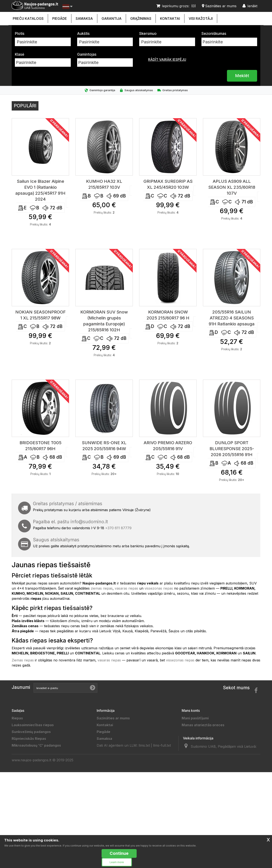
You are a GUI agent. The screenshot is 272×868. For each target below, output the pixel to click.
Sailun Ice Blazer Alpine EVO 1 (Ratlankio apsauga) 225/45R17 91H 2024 (40, 190)
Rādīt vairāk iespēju (167, 60)
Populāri (25, 106)
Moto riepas (22, 807)
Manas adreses (195, 739)
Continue (119, 853)
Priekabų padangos (28, 786)
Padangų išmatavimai (115, 807)
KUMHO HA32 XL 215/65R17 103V (104, 184)
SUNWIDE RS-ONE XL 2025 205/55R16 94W (104, 446)
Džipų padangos (25, 779)
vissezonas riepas (159, 588)
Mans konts (191, 711)
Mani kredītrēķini (196, 732)
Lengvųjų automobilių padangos (39, 820)
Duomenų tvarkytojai (115, 779)
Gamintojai (106, 800)
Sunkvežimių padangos (31, 732)
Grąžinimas (141, 18)
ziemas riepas (102, 588)
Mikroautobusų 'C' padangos (36, 745)
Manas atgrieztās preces (203, 725)
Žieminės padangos (28, 827)
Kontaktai (170, 18)
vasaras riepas (126, 588)
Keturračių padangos (29, 813)
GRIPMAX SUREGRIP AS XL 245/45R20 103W (168, 184)
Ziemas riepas (23, 660)
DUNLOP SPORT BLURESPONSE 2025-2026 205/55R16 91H (232, 449)
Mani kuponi (192, 752)
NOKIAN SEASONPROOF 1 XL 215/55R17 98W (40, 315)
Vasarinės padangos (29, 834)
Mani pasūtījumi (195, 718)
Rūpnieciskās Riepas (29, 739)
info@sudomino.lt (89, 522)
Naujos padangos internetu (120, 752)
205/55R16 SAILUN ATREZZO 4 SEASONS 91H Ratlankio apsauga (232, 318)
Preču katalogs (28, 18)
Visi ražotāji (201, 18)
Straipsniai (106, 813)
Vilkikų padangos (26, 793)
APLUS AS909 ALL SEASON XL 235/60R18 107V (232, 187)
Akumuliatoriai (24, 773)
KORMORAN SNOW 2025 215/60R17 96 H (168, 315)
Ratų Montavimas (112, 820)
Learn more (117, 862)
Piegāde (60, 18)
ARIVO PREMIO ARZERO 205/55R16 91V (168, 446)
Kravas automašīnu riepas (34, 752)
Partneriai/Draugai (112, 786)
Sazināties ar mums (113, 718)
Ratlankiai (20, 766)
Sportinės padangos (29, 800)
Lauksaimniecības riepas (33, 725)
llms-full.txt (162, 829)
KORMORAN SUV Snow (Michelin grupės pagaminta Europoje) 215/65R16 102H (104, 321)
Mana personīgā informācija (205, 745)
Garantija (112, 18)
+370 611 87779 (118, 528)
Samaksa (84, 18)
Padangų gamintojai (113, 793)
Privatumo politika (112, 759)
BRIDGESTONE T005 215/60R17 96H (40, 446)
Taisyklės (105, 766)
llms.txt (144, 829)
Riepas (17, 718)
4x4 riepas (21, 759)
